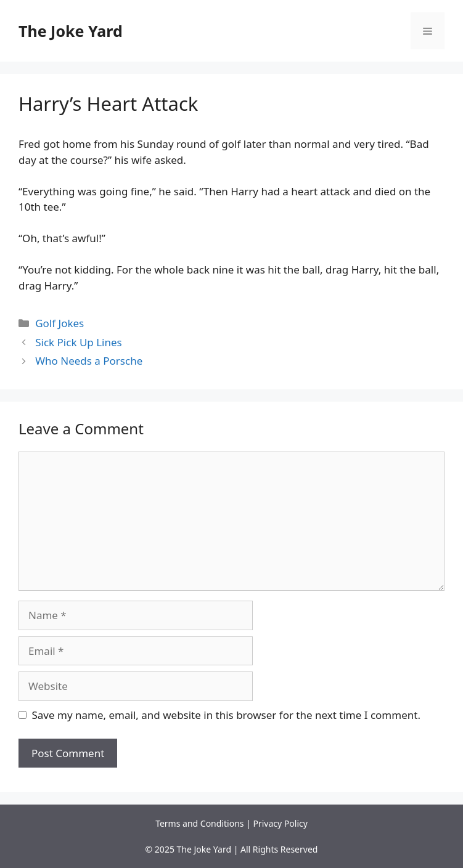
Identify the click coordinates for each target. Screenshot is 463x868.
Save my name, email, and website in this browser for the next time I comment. (226, 715)
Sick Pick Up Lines (79, 342)
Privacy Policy (281, 823)
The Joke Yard (71, 31)
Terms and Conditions (199, 823)
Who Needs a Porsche (89, 361)
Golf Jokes (59, 323)
